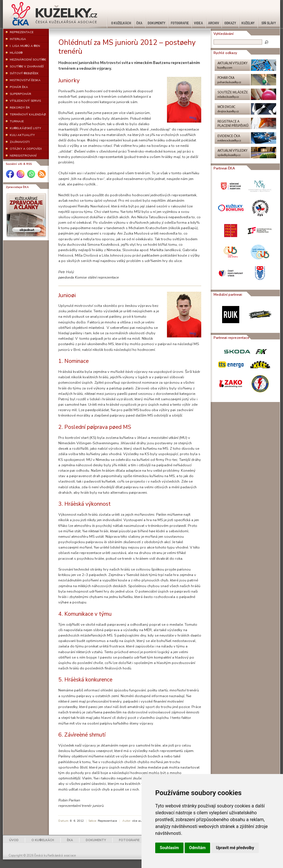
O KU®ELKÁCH (43, 840)
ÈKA (70, 840)
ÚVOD (14, 840)
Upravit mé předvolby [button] (235, 848)
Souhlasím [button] (169, 848)
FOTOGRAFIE (129, 840)
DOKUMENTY (96, 840)
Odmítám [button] (198, 848)
